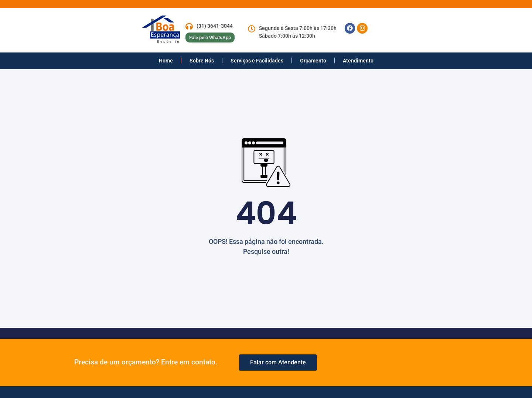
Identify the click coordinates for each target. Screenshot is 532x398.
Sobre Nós (202, 61)
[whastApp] (278, 363)
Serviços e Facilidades (257, 61)
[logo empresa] (170, 29)
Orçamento (313, 61)
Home (166, 61)
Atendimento (358, 61)
